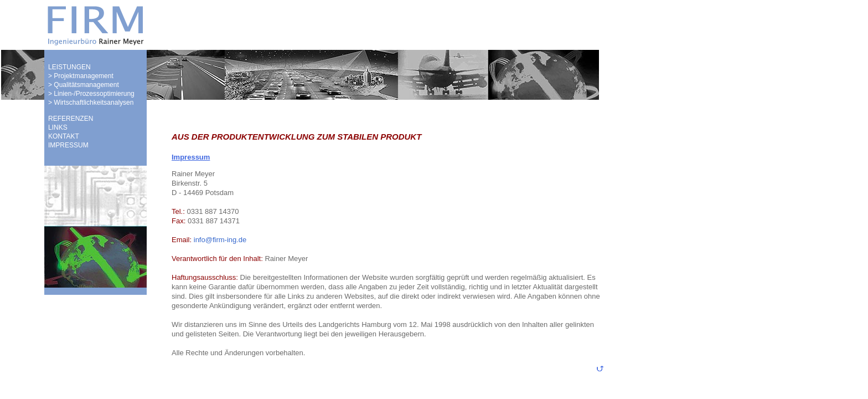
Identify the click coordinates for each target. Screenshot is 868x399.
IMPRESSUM (68, 145)
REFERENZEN (71, 119)
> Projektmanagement (81, 76)
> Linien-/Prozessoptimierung (91, 94)
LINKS (58, 127)
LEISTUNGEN (69, 67)
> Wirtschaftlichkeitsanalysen (91, 103)
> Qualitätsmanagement (84, 85)
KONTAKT (64, 136)
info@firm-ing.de (219, 240)
